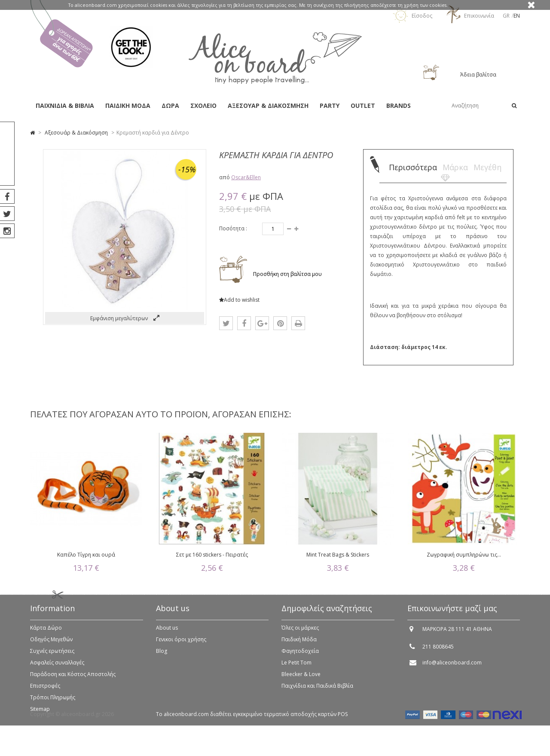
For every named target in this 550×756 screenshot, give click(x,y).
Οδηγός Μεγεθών (51, 644)
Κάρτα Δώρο (46, 632)
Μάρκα (455, 167)
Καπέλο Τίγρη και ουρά (86, 555)
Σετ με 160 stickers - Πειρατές (212, 555)
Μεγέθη (487, 167)
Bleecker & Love (301, 679)
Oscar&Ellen (246, 177)
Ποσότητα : (233, 228)
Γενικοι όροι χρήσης (181, 644)
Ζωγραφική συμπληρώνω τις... (464, 555)
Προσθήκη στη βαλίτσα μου (287, 274)
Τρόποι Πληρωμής (53, 702)
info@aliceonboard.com (452, 667)
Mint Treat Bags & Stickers (338, 555)
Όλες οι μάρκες (300, 632)
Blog (162, 656)
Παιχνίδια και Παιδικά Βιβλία (317, 690)
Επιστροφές (45, 690)
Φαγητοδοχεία (300, 656)
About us (167, 632)
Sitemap (40, 714)
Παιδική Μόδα (299, 644)
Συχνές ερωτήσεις (52, 656)
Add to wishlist (239, 300)
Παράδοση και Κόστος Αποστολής (73, 679)
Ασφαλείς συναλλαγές (57, 667)
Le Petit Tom (296, 667)
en (517, 16)
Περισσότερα (413, 167)
